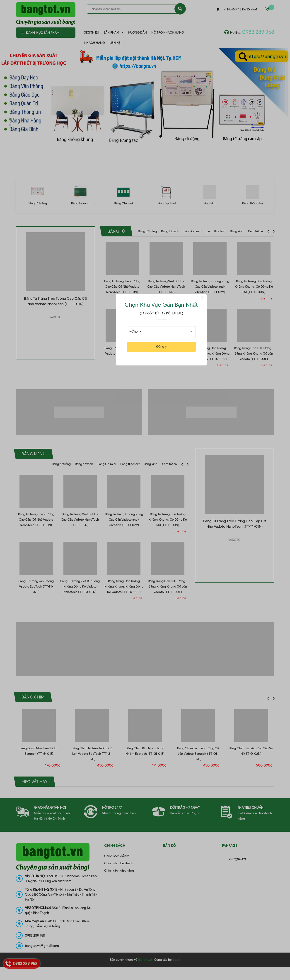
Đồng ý (161, 347)
